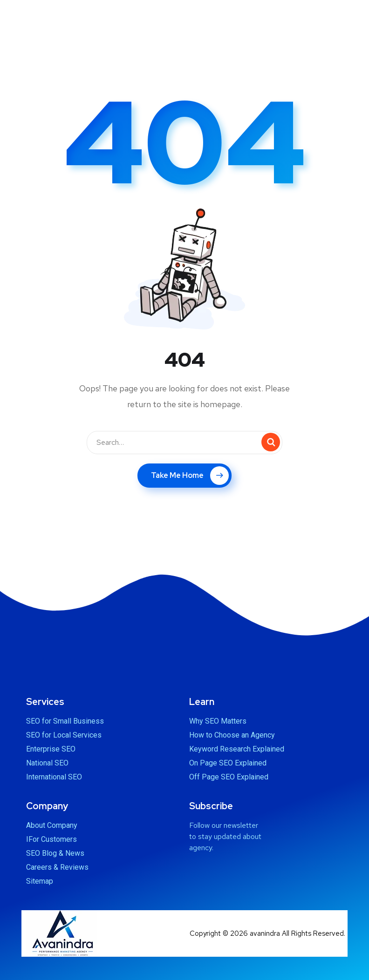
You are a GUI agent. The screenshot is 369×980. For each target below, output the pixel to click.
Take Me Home (190, 476)
